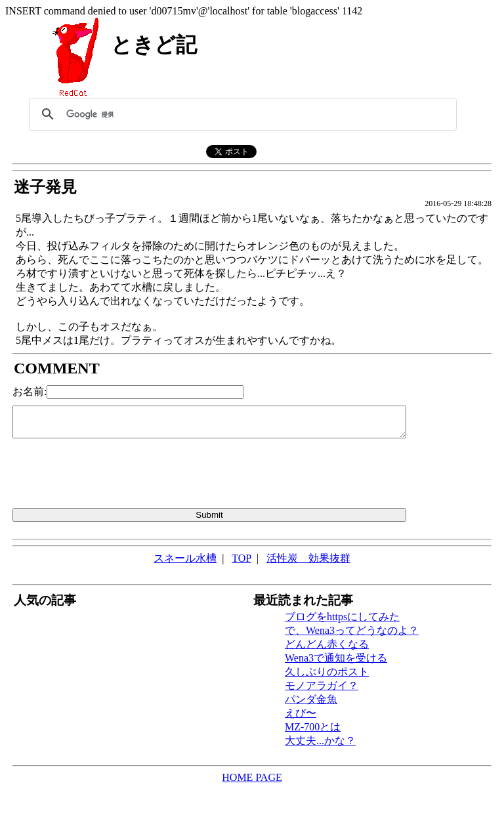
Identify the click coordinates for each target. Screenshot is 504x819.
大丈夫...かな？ (320, 741)
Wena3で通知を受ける (336, 658)
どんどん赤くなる (327, 644)
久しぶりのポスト (327, 672)
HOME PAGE (252, 777)
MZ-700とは (313, 727)
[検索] (241, 114)
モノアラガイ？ (322, 685)
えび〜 (301, 713)
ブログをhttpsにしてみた (342, 617)
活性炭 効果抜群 (308, 558)
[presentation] (112, 476)
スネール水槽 (185, 558)
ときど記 (154, 45)
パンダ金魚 (311, 699)
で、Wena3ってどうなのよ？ (352, 630)
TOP (241, 558)
